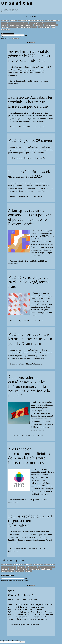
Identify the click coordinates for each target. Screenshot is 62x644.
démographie (34, 569)
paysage (12, 569)
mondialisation (8, 27)
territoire (20, 27)
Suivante (16, 38)
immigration (32, 27)
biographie (18, 565)
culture (13, 21)
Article (12, 127)
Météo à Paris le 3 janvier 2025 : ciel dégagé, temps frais (29, 282)
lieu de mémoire (51, 25)
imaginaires (23, 569)
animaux (5, 21)
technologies (44, 27)
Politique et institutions (19, 261)
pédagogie (19, 571)
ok (26, 35)
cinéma (5, 569)
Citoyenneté (15, 435)
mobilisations (8, 571)
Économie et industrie (19, 500)
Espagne (21, 567)
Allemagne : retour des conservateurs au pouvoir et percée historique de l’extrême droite (30, 217)
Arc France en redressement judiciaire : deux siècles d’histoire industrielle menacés (29, 456)
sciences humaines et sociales (31, 21)
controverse (7, 565)
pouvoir (28, 571)
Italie (11, 25)
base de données (49, 23)
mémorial (51, 567)
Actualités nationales (18, 81)
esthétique (38, 565)
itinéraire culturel (24, 25)
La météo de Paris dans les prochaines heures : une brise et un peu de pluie (30, 102)
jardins (42, 567)
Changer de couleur (8, 12)
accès (4, 25)
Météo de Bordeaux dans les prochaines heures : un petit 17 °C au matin (30, 339)
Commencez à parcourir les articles (24, 625)
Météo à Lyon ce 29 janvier (30, 140)
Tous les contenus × (8, 34)
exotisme (28, 565)
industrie (38, 25)
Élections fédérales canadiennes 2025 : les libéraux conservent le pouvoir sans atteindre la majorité (29, 386)
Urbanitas (17, 3)
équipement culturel (19, 23)
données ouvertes (9, 567)
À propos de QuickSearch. (22, 37)
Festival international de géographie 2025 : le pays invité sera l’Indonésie (29, 56)
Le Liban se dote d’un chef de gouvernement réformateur (30, 521)
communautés (49, 565)
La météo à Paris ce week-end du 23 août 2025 (30, 174)
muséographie (46, 569)
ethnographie (35, 23)
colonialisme (31, 567)
